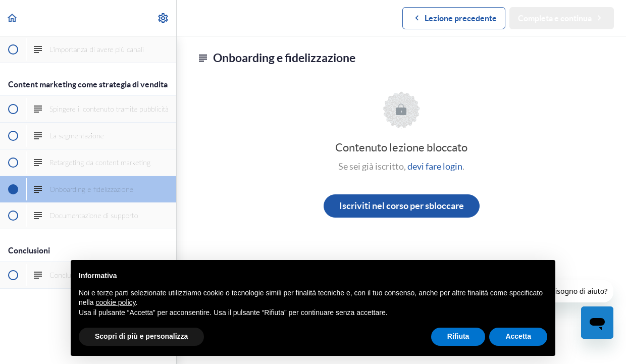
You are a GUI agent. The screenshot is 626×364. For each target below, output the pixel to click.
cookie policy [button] (115, 302)
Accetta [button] (518, 336)
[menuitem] (164, 18)
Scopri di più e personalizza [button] (141, 336)
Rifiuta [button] (458, 336)
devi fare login (435, 166)
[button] (13, 18)
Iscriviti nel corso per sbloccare (402, 206)
